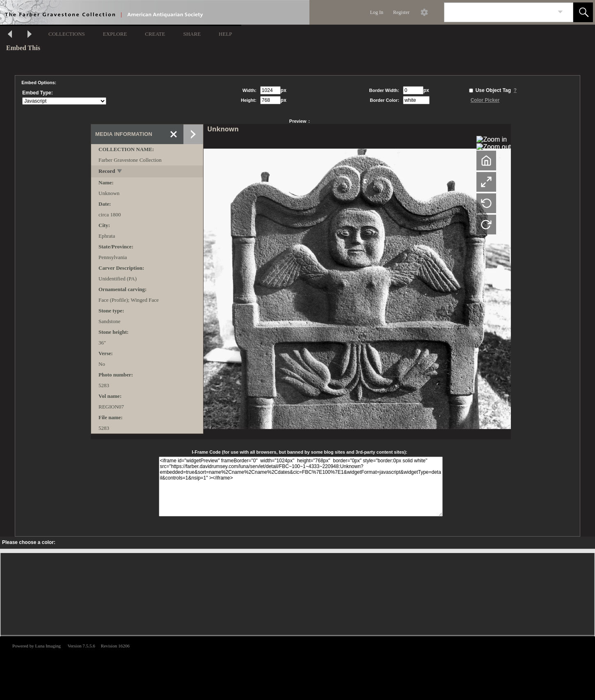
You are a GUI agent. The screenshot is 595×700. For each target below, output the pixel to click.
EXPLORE (115, 34)
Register (401, 12)
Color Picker (485, 100)
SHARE (192, 34)
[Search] (499, 12)
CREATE (155, 34)
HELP (225, 34)
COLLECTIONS (67, 34)
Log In (377, 12)
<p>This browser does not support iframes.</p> (297, 668)
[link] (560, 12)
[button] (583, 12)
